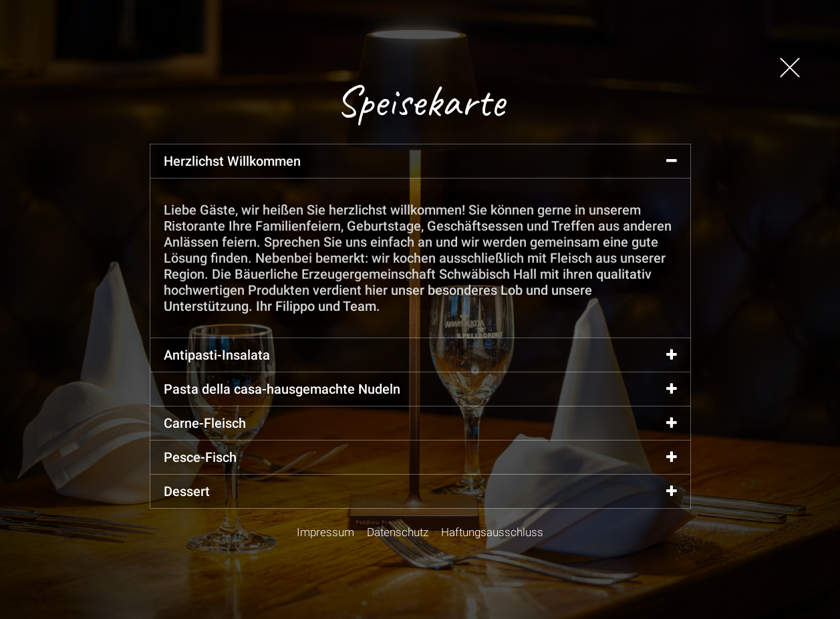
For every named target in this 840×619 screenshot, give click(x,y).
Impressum (325, 532)
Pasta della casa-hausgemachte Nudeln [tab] (420, 389)
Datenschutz (398, 532)
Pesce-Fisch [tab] (420, 457)
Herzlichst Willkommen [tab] (420, 161)
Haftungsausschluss (492, 532)
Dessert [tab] (420, 491)
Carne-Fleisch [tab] (420, 423)
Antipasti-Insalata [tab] (420, 355)
